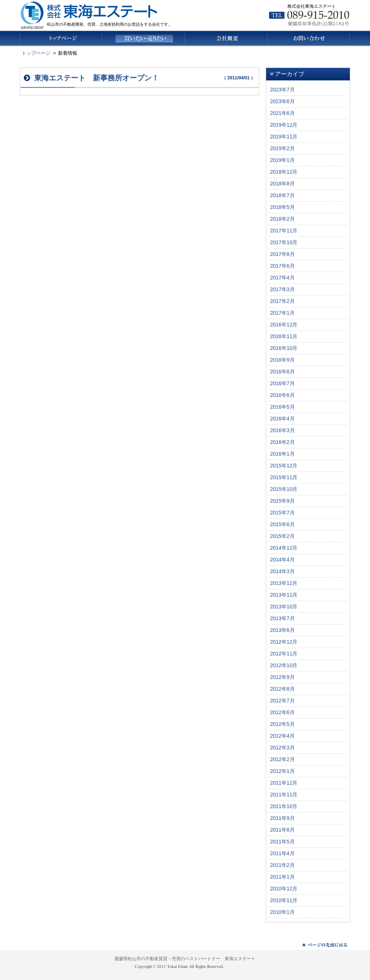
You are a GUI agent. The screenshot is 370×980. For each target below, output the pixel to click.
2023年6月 (282, 101)
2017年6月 (282, 266)
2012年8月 (282, 689)
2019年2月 (282, 148)
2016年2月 (282, 442)
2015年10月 (284, 489)
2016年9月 (282, 360)
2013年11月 (284, 595)
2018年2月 (282, 219)
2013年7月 (282, 618)
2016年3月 (282, 430)
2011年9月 (282, 818)
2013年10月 (284, 607)
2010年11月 (284, 900)
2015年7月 (282, 513)
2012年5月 (282, 724)
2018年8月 (282, 184)
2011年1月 (282, 877)
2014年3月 (282, 571)
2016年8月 (282, 372)
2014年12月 (284, 548)
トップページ (36, 53)
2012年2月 (282, 759)
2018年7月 (282, 195)
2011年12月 (284, 783)
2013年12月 (284, 583)
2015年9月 (282, 501)
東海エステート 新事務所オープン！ (97, 78)
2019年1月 (282, 160)
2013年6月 (282, 630)
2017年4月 (282, 278)
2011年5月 (282, 842)
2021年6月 (282, 113)
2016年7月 (282, 383)
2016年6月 (282, 395)
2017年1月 (282, 313)
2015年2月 (282, 536)
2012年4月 (282, 736)
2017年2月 (282, 301)
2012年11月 (284, 654)
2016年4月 (282, 419)
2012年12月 (284, 642)
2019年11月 (284, 137)
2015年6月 (282, 524)
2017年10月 (284, 242)
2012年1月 (282, 771)
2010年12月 (284, 889)
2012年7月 (282, 701)
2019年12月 (284, 125)
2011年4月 (282, 853)
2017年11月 (284, 231)
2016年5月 (282, 407)
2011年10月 (284, 806)
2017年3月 (282, 289)
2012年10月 (284, 665)
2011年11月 (284, 795)
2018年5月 (282, 207)
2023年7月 (282, 90)
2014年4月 (282, 560)
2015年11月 (284, 477)
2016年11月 (284, 336)
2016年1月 (282, 454)
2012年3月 (282, 748)
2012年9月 (282, 677)
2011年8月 (282, 830)
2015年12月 (284, 466)
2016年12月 (284, 325)
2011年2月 (282, 865)
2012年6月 (282, 712)
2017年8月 (282, 254)
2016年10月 (284, 348)
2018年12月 (284, 172)
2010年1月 (282, 912)
